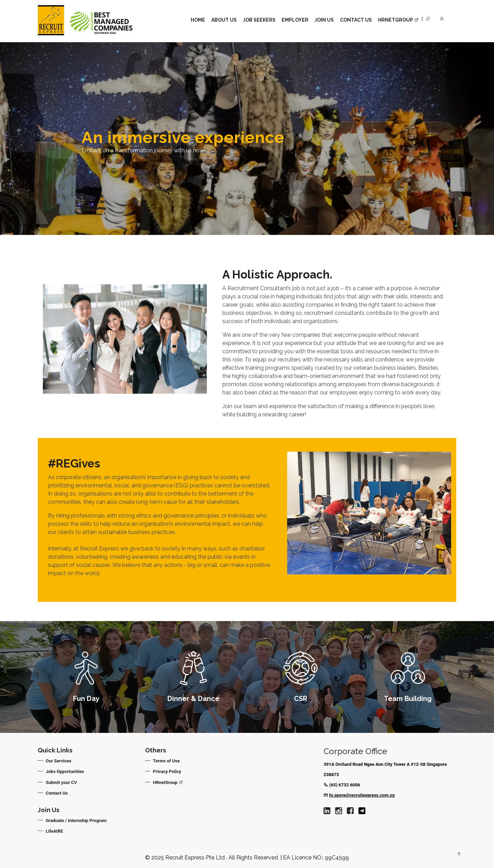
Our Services (59, 761)
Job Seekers (259, 20)
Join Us (324, 20)
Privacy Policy (167, 771)
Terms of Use (167, 761)
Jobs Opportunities (65, 771)
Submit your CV (62, 782)
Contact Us (356, 20)
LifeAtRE (55, 831)
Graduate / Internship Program (77, 821)
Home (198, 20)
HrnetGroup (398, 20)
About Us (224, 20)
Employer (295, 20)
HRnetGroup (168, 782)
